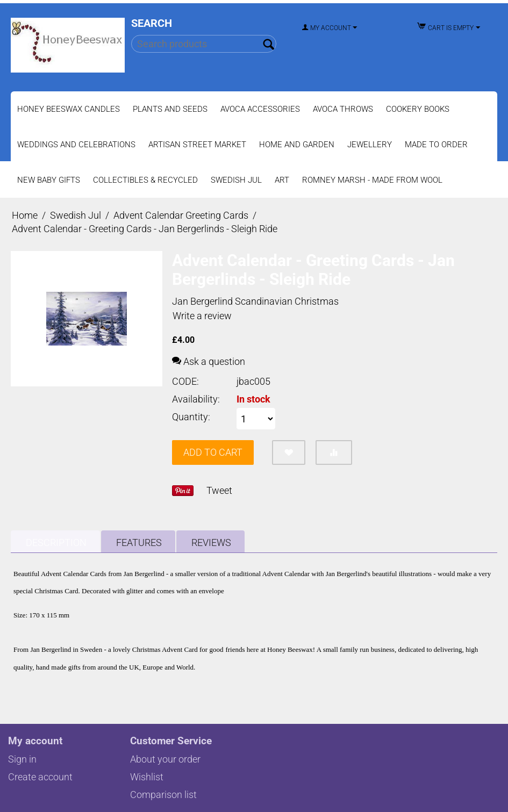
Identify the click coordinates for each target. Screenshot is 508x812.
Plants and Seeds (170, 109)
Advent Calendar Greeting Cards (181, 215)
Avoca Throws (343, 109)
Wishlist (147, 777)
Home (25, 215)
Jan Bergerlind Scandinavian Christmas (255, 301)
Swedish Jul (236, 180)
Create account (40, 777)
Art (282, 180)
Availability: (196, 399)
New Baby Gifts (49, 180)
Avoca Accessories (260, 109)
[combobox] (204, 44)
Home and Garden (297, 145)
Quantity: (191, 417)
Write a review (202, 316)
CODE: (185, 381)
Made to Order (436, 145)
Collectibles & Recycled (145, 180)
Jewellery (370, 145)
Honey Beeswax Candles (69, 109)
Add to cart (213, 452)
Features (139, 542)
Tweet (219, 490)
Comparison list (163, 795)
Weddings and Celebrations (76, 145)
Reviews (211, 542)
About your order (165, 759)
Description (56, 542)
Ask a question (209, 361)
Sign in (22, 759)
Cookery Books (418, 109)
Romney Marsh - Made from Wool (372, 180)
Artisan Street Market (197, 145)
